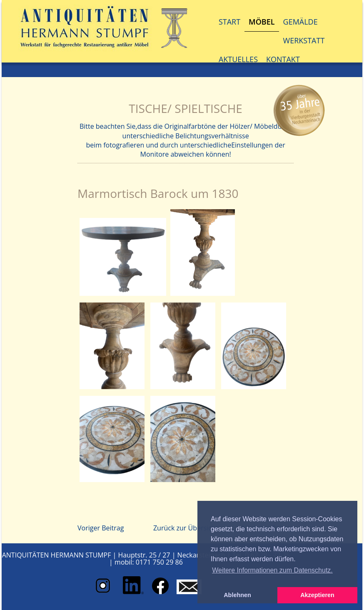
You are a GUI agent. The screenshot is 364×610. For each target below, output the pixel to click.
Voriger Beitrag (101, 528)
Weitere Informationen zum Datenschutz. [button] (272, 570)
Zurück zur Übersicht (186, 528)
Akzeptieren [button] (317, 595)
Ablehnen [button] (237, 595)
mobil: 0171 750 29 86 (149, 562)
